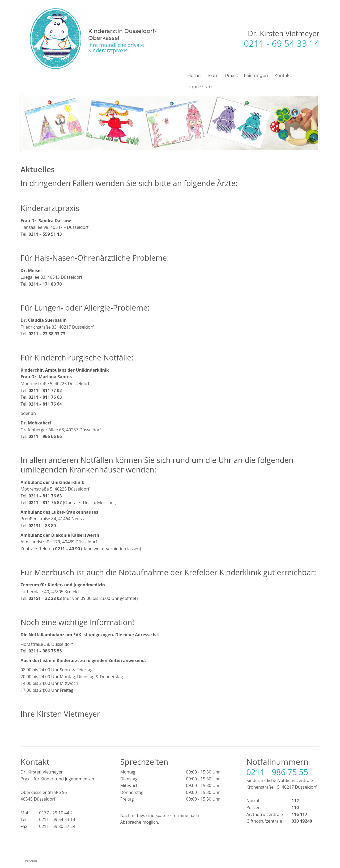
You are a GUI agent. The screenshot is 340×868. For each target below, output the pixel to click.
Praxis (231, 76)
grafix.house (31, 861)
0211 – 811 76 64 (45, 404)
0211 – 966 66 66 (45, 436)
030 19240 (302, 821)
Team (213, 76)
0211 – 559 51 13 (45, 234)
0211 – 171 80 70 (45, 284)
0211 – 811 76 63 (45, 397)
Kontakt (283, 76)
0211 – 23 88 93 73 (47, 334)
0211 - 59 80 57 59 (57, 826)
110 (295, 807)
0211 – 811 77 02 (45, 390)
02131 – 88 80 (42, 526)
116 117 (299, 814)
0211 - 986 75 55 (277, 772)
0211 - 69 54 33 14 (282, 43)
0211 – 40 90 (68, 549)
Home (194, 76)
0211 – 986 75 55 (45, 651)
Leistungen (256, 76)
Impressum (200, 87)
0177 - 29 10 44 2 (56, 813)
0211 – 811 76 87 (45, 502)
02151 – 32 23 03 (45, 598)
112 (295, 801)
